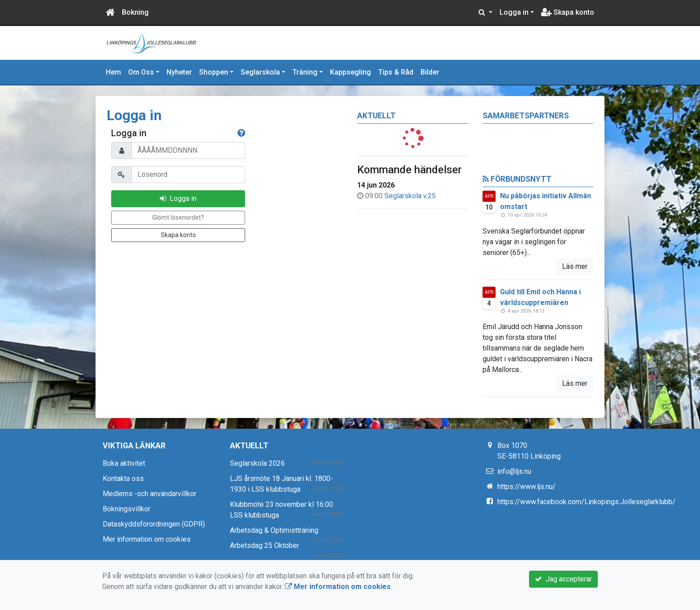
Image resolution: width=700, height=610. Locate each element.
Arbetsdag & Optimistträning (274, 530)
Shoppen (214, 72)
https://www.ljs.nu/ (527, 487)
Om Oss (141, 72)
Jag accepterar (563, 579)
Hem (113, 72)
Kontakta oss (123, 478)
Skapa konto (568, 12)
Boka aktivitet (124, 463)
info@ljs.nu (514, 471)
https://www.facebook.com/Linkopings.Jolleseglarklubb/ (586, 502)
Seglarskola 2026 (257, 463)
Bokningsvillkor (127, 509)
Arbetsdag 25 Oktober (265, 545)
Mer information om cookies (147, 539)
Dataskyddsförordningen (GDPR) (154, 524)
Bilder (430, 72)
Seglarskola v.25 (410, 196)
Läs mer (575, 266)
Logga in (514, 12)
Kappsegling (350, 72)
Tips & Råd (396, 72)
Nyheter (179, 72)
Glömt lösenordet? (178, 217)
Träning (305, 72)
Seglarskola (260, 72)
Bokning (135, 12)
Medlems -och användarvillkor (150, 494)
